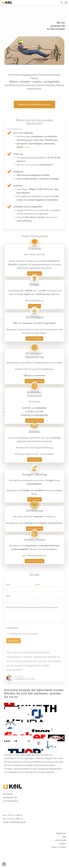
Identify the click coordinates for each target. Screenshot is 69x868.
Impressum (61, 833)
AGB (64, 837)
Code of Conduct (59, 847)
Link (26, 165)
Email (38, 585)
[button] (62, 3)
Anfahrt (63, 844)
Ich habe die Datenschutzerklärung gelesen (24, 634)
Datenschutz (61, 840)
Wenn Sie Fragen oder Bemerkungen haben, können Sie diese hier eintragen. (33, 607)
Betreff (9, 596)
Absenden (13, 641)
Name (8, 585)
